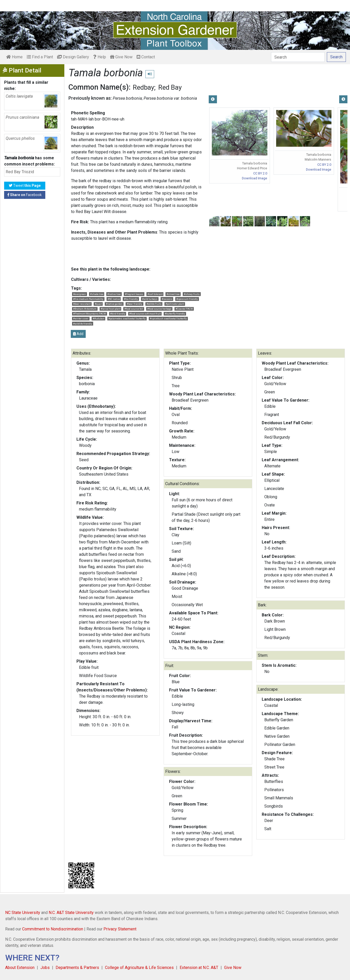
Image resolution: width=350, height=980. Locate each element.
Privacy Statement (120, 929)
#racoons (167, 299)
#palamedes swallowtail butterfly (127, 318)
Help (100, 57)
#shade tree (97, 294)
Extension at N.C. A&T (199, 968)
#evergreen (80, 294)
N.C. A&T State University (71, 913)
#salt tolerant (155, 294)
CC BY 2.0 (260, 173)
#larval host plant (111, 309)
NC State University (23, 913)
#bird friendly (118, 314)
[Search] (298, 57)
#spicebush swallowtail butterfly (168, 318)
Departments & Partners (77, 968)
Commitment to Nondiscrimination (53, 929)
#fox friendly (131, 299)
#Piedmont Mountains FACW (90, 314)
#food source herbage (159, 309)
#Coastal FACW (184, 309)
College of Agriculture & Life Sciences (139, 968)
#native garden (114, 304)
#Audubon (99, 318)
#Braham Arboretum (85, 309)
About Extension (20, 968)
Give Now (121, 57)
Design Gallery (73, 57)
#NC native (114, 299)
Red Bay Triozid (20, 172)
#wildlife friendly (83, 324)
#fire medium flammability (88, 299)
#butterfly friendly (175, 314)
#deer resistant (82, 304)
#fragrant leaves (134, 294)
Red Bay (170, 87)
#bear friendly (134, 304)
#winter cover (81, 318)
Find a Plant (40, 57)
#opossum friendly (187, 299)
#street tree (173, 294)
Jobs (45, 968)
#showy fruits (192, 294)
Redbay (143, 87)
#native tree (114, 294)
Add (78, 334)
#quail (98, 304)
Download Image (255, 178)
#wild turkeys (150, 299)
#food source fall (134, 309)
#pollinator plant (175, 304)
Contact (146, 57)
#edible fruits (154, 304)
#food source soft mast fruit (145, 314)
